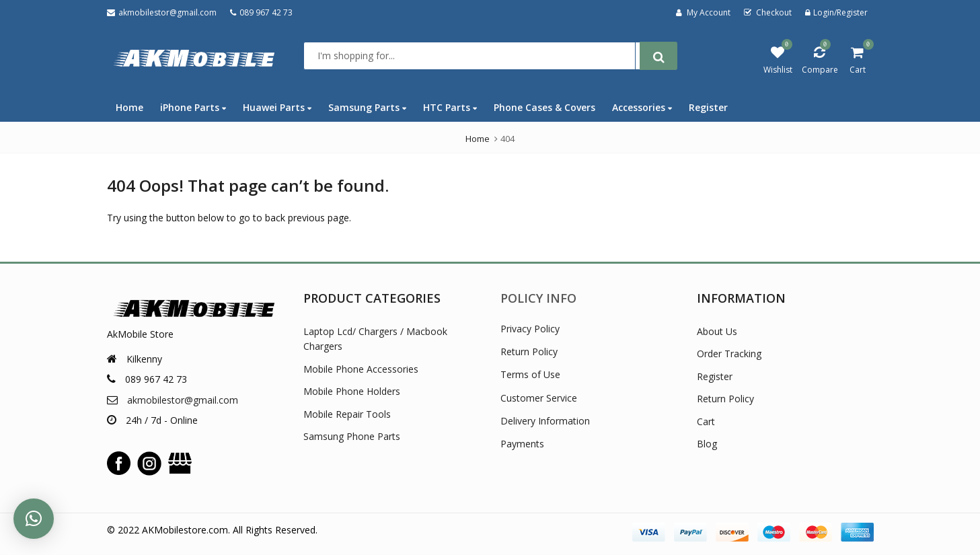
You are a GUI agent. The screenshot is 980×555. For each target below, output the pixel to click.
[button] (34, 519)
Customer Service (539, 398)
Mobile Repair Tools (347, 414)
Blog (707, 444)
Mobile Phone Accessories (361, 369)
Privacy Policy (530, 329)
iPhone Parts (193, 107)
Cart (706, 421)
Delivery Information (545, 421)
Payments (522, 444)
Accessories (642, 107)
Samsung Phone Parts (352, 436)
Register (708, 107)
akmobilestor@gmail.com (183, 400)
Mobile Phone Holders (352, 391)
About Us (717, 331)
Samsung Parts (367, 107)
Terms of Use (530, 374)
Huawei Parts (277, 107)
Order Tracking (729, 354)
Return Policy (529, 351)
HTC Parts (450, 107)
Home (129, 107)
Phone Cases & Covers (544, 107)
